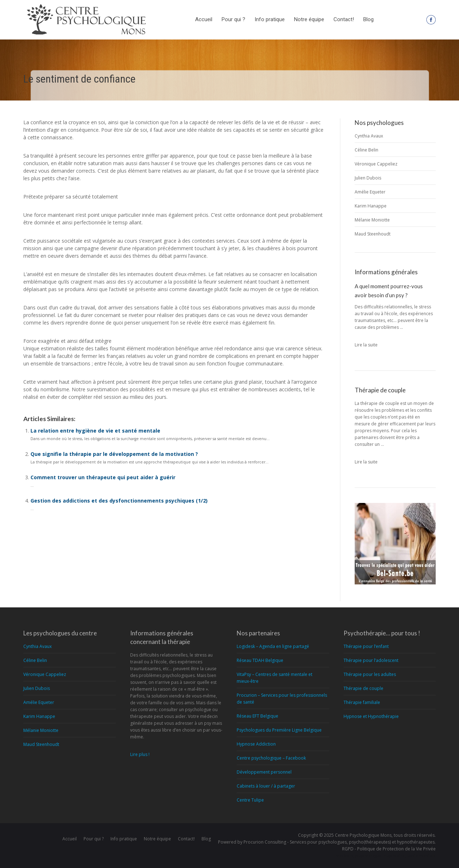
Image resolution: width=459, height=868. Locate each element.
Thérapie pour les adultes (370, 674)
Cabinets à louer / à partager (266, 786)
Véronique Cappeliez (376, 164)
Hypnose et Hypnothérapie (371, 716)
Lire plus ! (140, 754)
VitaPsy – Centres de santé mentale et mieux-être (275, 678)
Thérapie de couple (363, 688)
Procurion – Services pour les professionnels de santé (282, 699)
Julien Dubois (368, 178)
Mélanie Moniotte (372, 220)
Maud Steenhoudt (373, 234)
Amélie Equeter (370, 192)
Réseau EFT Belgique (257, 716)
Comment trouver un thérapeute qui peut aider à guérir (103, 477)
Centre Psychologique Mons (363, 835)
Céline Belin (366, 150)
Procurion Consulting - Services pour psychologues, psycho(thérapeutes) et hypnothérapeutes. (340, 842)
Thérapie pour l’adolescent (371, 660)
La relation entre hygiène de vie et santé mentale (95, 431)
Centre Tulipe (250, 800)
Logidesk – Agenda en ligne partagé (273, 646)
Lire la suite (366, 345)
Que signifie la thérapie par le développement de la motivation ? (114, 454)
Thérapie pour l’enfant (366, 646)
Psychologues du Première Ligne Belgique (279, 730)
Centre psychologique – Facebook (271, 758)
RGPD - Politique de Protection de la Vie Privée (389, 849)
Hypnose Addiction (256, 744)
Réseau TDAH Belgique (260, 660)
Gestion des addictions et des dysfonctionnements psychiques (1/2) (119, 501)
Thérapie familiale (362, 702)
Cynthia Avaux (369, 136)
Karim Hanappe (371, 206)
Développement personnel (264, 772)
